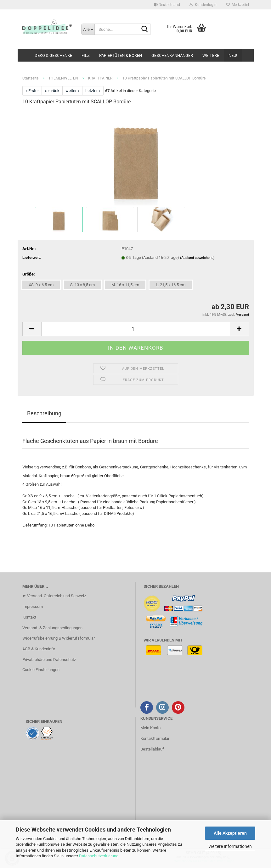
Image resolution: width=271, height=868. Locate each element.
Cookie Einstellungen (41, 670)
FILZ (86, 55)
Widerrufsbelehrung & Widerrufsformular (59, 638)
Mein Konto (150, 728)
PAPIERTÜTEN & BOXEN (121, 55)
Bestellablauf (152, 749)
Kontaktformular (155, 738)
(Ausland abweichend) (197, 258)
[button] (167, 5)
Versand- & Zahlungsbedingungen (52, 628)
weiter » (72, 91)
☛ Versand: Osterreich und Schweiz (54, 596)
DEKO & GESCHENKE (53, 55)
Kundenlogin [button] (203, 5)
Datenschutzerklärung (99, 856)
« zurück (52, 91)
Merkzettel (237, 5)
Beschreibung (44, 413)
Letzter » (93, 91)
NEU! (233, 55)
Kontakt (29, 617)
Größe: (29, 274)
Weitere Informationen (230, 846)
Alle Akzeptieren (230, 833)
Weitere (211, 55)
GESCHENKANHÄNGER (172, 55)
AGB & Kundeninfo (39, 649)
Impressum (33, 606)
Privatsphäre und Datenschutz (49, 660)
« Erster (32, 91)
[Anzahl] (136, 329)
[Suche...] (88, 29)
